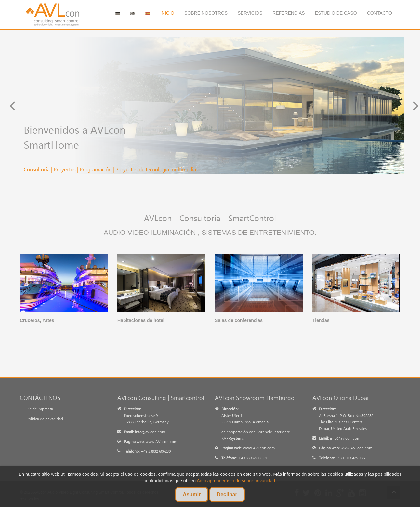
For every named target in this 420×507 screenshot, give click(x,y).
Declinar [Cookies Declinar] (227, 494)
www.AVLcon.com (161, 441)
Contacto (380, 13)
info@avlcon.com (150, 432)
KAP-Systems (233, 438)
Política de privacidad (45, 419)
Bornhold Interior (271, 432)
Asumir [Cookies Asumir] (192, 494)
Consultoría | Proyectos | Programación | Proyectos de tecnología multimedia (110, 169)
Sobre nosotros (206, 13)
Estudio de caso (336, 13)
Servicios (250, 13)
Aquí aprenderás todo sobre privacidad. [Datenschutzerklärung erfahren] (236, 481)
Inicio (167, 13)
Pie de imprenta (40, 409)
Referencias (289, 13)
